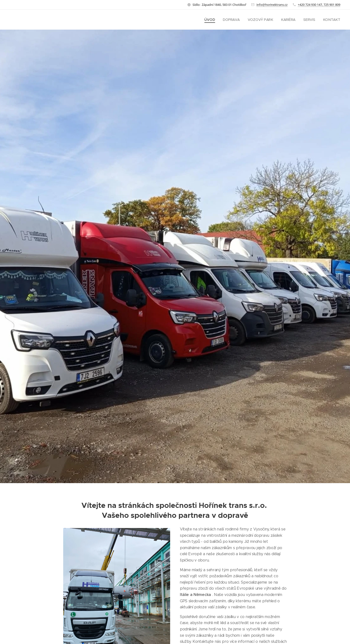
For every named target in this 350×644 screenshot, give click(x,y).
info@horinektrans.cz (272, 5)
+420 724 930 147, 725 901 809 (319, 5)
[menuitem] (211, 20)
